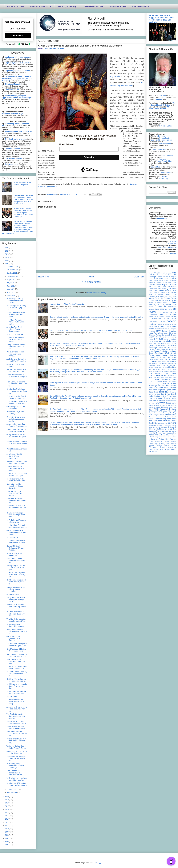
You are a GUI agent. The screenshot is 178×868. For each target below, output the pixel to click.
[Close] (122, 131)
